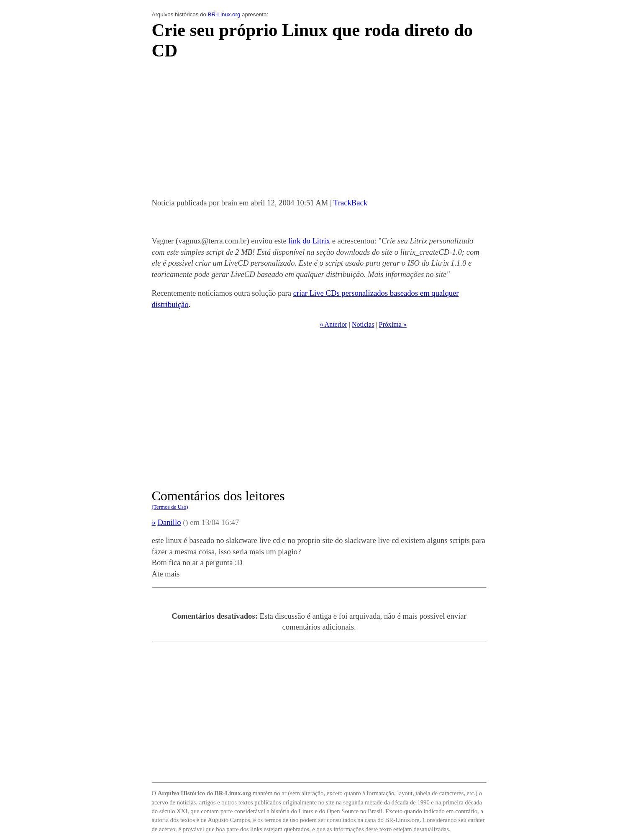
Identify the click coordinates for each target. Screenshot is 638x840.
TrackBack (350, 203)
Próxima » (393, 324)
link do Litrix (309, 241)
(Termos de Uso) (170, 507)
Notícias (363, 324)
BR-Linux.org (224, 14)
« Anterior (334, 324)
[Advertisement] (319, 131)
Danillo (169, 522)
